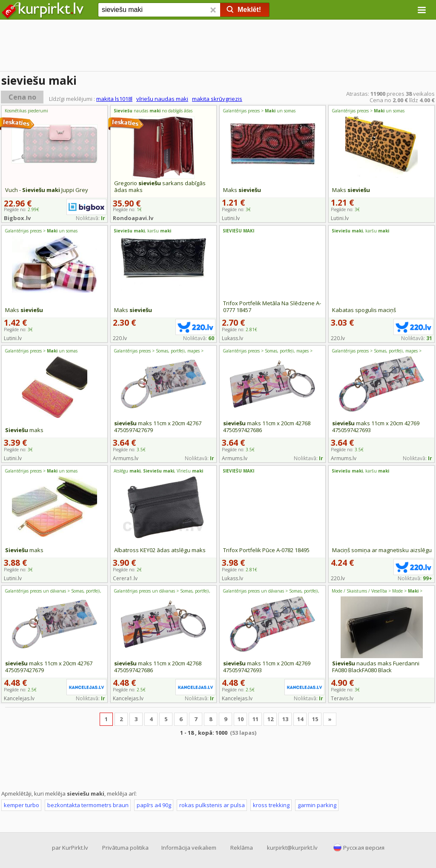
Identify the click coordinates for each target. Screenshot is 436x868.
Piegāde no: (240, 329)
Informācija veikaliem (189, 848)
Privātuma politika (125, 848)
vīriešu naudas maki (162, 99)
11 (255, 719)
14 (300, 719)
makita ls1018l (114, 99)
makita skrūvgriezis (217, 99)
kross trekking (271, 805)
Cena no (22, 97)
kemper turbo (22, 805)
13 (285, 719)
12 (270, 719)
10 (241, 719)
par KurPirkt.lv (70, 848)
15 (315, 719)
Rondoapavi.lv (133, 218)
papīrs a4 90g (154, 805)
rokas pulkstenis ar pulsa (212, 805)
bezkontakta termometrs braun (88, 805)
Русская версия (364, 848)
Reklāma (242, 848)
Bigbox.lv (17, 218)
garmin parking (317, 805)
